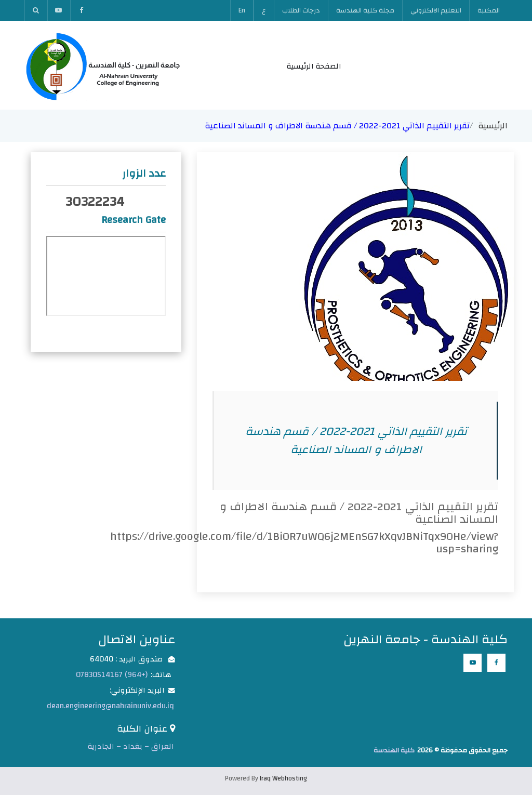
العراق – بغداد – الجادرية (131, 746)
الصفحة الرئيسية (314, 66)
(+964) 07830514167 (112, 675)
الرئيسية (493, 126)
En (242, 10)
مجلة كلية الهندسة (365, 10)
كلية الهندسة (394, 750)
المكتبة (489, 10)
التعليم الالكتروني (436, 10)
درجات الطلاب (301, 10)
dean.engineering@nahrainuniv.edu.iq (110, 706)
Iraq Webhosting (283, 778)
